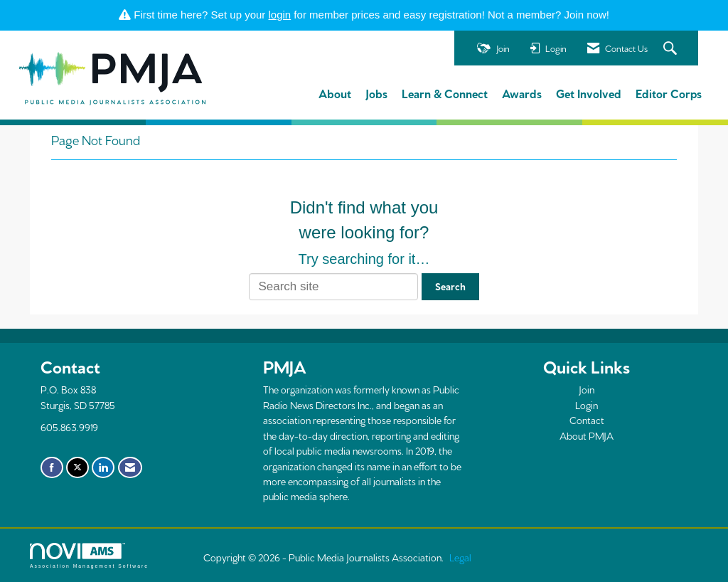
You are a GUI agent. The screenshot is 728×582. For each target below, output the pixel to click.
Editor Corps (669, 93)
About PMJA (587, 435)
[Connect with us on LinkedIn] (103, 467)
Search (450, 286)
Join (587, 389)
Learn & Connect (445, 93)
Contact (587, 420)
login (280, 15)
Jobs (376, 93)
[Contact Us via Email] (130, 467)
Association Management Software (89, 556)
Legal (460, 557)
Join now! (587, 15)
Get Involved (589, 93)
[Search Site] (672, 49)
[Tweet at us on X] (77, 467)
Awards (522, 93)
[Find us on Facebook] (52, 467)
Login (587, 405)
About (335, 93)
